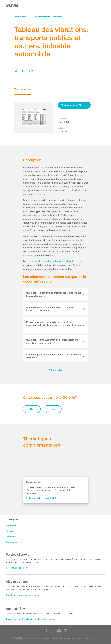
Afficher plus (56, 370)
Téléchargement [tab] (23, 89)
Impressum (46, 638)
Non (53, 409)
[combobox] (74, 105)
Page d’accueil (21, 17)
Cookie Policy (90, 638)
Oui (32, 409)
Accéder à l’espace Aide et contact (22, 595)
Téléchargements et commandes (49, 17)
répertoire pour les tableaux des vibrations (54, 261)
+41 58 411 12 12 (16, 568)
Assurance (11, 536)
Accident (10, 531)
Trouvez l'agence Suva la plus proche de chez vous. (30, 619)
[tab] (55, 294)
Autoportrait (11, 542)
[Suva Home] (12, 5)
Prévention (11, 525)
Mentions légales (32, 638)
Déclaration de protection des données (68, 638)
